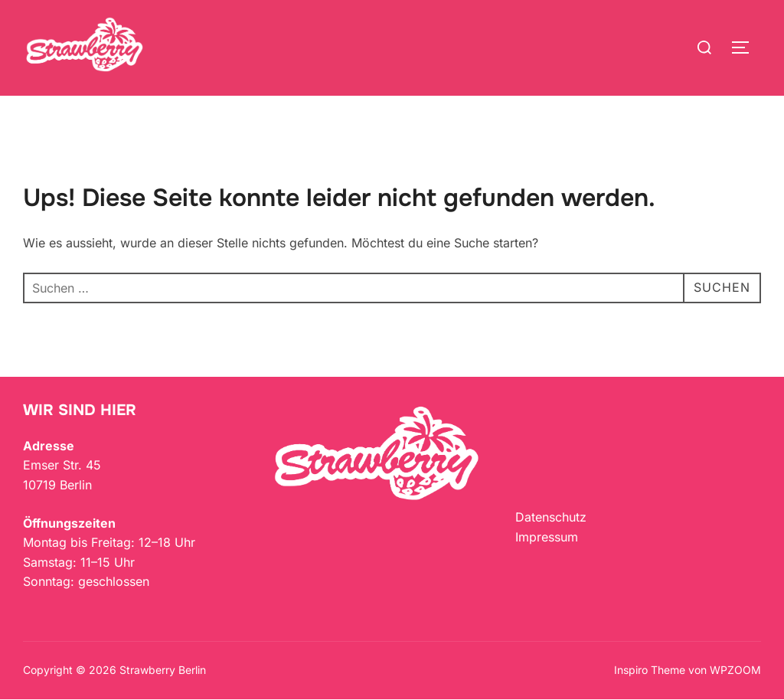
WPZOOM (735, 670)
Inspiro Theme (650, 670)
